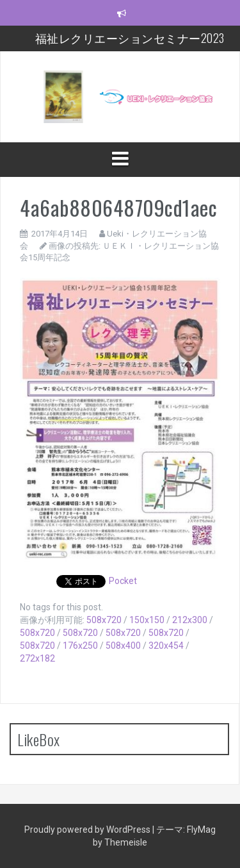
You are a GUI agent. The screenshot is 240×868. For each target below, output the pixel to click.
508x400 (123, 646)
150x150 (147, 620)
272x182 (37, 658)
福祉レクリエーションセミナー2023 (130, 38)
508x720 (104, 620)
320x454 (166, 646)
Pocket (123, 581)
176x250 (80, 646)
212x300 (190, 620)
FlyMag (201, 830)
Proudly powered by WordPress (88, 830)
